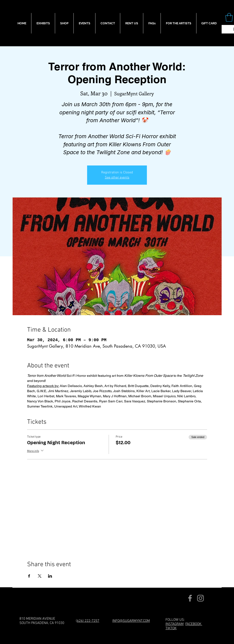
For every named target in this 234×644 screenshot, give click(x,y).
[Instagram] (200, 598)
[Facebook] (190, 598)
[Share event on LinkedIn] (50, 576)
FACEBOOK (194, 624)
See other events (117, 178)
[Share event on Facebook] (29, 576)
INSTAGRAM (175, 624)
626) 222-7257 (88, 621)
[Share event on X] (40, 576)
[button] (229, 17)
